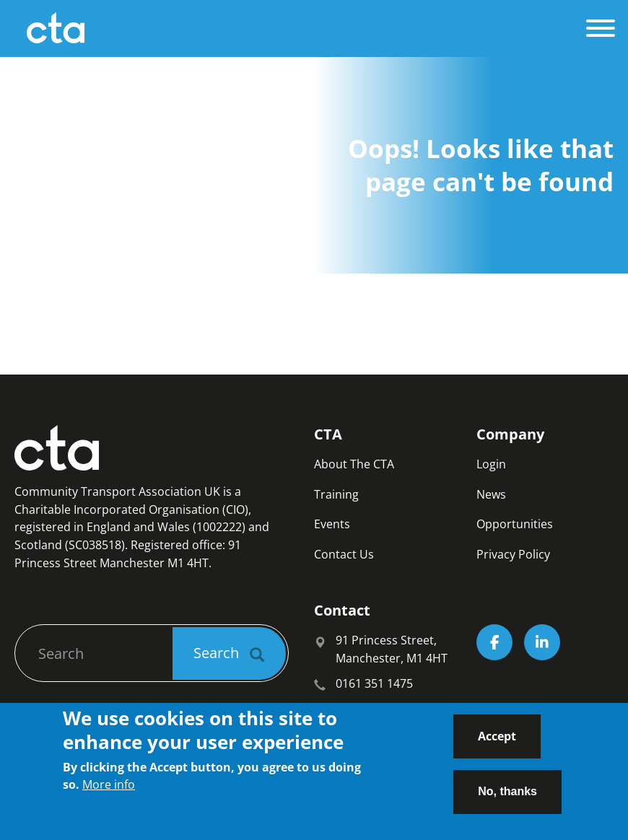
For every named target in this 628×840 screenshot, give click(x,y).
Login (491, 464)
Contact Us (344, 554)
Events (332, 524)
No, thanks (507, 801)
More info (109, 795)
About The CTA (354, 464)
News (491, 494)
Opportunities (515, 524)
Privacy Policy (513, 554)
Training (336, 494)
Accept (497, 745)
